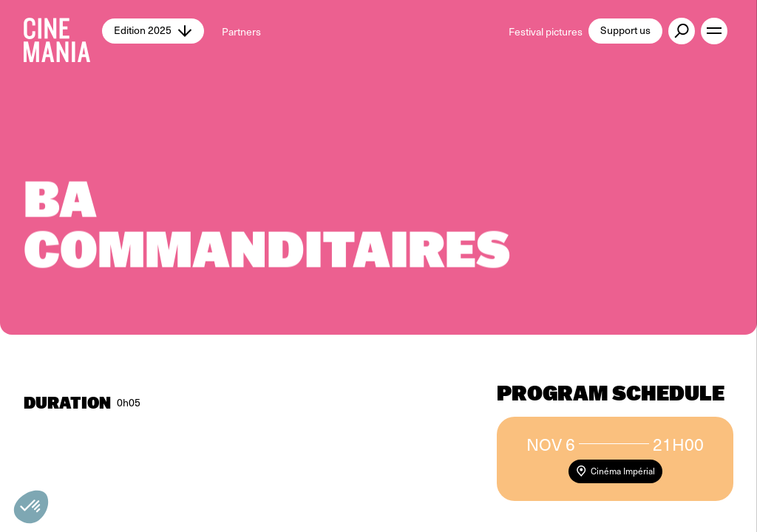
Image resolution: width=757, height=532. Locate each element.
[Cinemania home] (63, 31)
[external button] (682, 31)
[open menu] (714, 31)
